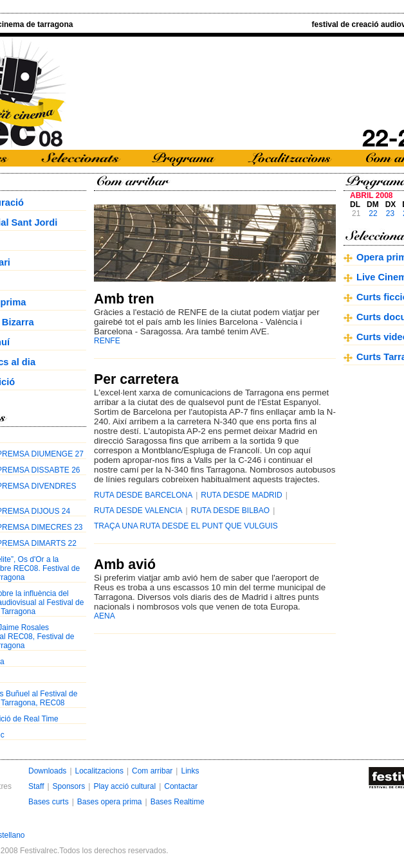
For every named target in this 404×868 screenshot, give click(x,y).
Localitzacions (99, 771)
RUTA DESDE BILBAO (230, 511)
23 (390, 213)
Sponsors (69, 786)
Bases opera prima (110, 802)
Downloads (47, 771)
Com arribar (152, 771)
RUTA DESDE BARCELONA (143, 495)
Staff (36, 786)
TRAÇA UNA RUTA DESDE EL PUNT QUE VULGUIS (186, 526)
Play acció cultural (124, 786)
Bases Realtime (178, 802)
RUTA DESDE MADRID (241, 495)
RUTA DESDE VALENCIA (138, 511)
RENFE (107, 341)
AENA (105, 616)
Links (190, 771)
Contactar (181, 786)
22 (373, 213)
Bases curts (49, 802)
